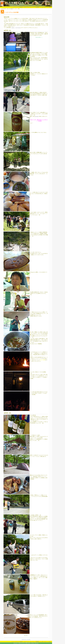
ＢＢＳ (45, 7)
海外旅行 (21, 7)
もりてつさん (18, 28)
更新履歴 (37, 7)
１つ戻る (49, 7)
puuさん (13, 28)
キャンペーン (32, 7)
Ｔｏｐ (13, 7)
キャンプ (17, 7)
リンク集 (42, 7)
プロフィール (26, 7)
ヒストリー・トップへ (26, 639)
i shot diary (37, 116)
